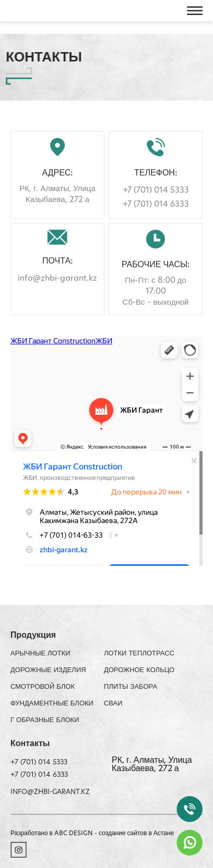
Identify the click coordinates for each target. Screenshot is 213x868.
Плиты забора (131, 687)
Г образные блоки (45, 720)
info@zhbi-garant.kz (57, 289)
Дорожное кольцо (139, 670)
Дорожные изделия (48, 670)
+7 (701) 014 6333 (156, 215)
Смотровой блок (43, 687)
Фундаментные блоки (52, 704)
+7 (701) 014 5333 (156, 201)
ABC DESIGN (74, 834)
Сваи (113, 704)
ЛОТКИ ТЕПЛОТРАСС (139, 654)
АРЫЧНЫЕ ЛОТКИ (40, 654)
